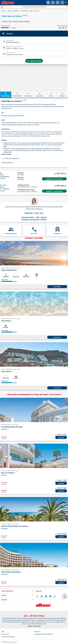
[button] (17, 591)
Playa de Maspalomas (9, 270)
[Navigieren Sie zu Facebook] (37, 596)
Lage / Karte (40, 94)
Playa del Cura (7, 371)
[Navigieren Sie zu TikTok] (55, 596)
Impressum (37, 631)
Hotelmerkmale (17, 94)
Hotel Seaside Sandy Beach (11, 572)
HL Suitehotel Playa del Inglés (12, 427)
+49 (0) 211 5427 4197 (34, 626)
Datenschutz (5, 634)
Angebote (61, 438)
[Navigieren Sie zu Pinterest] (46, 596)
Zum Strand (57, 287)
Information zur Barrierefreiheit (43, 634)
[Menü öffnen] (66, 3)
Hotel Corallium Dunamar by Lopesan (15, 526)
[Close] (66, 7)
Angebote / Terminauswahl (54, 179)
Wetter (51, 94)
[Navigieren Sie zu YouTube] (50, 596)
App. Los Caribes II (8, 473)
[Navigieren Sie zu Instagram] (42, 596)
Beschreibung (6, 95)
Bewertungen (28, 94)
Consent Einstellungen (8, 637)
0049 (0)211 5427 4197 (34, 213)
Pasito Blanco (6, 321)
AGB (3, 631)
